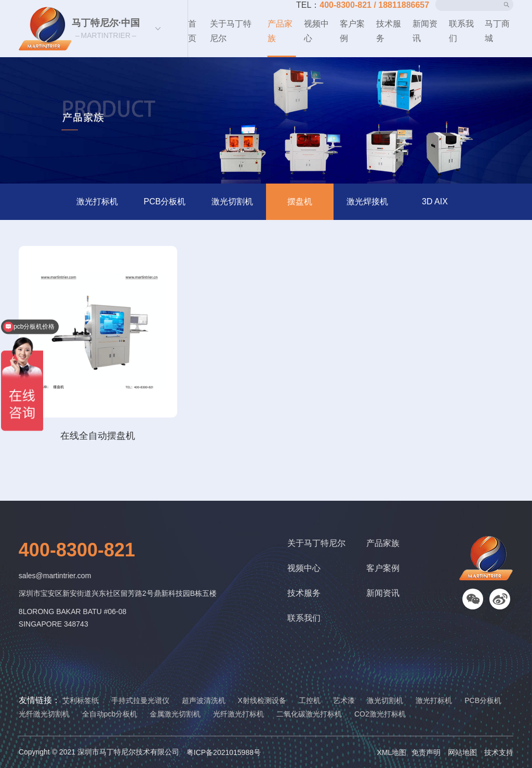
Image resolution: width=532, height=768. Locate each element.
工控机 (310, 700)
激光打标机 (97, 201)
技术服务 (389, 31)
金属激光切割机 (175, 714)
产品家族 (280, 31)
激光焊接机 (367, 201)
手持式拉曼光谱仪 (140, 700)
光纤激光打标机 (238, 714)
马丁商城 (497, 31)
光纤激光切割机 (44, 714)
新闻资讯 (425, 31)
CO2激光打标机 (380, 714)
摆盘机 (300, 201)
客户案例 (352, 31)
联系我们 (461, 31)
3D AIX (435, 201)
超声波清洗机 (204, 700)
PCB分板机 (165, 201)
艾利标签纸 (81, 700)
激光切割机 (232, 201)
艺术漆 (344, 700)
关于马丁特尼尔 (231, 31)
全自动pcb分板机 (110, 714)
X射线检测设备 (262, 700)
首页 (192, 31)
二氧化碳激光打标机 (309, 714)
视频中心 (316, 31)
